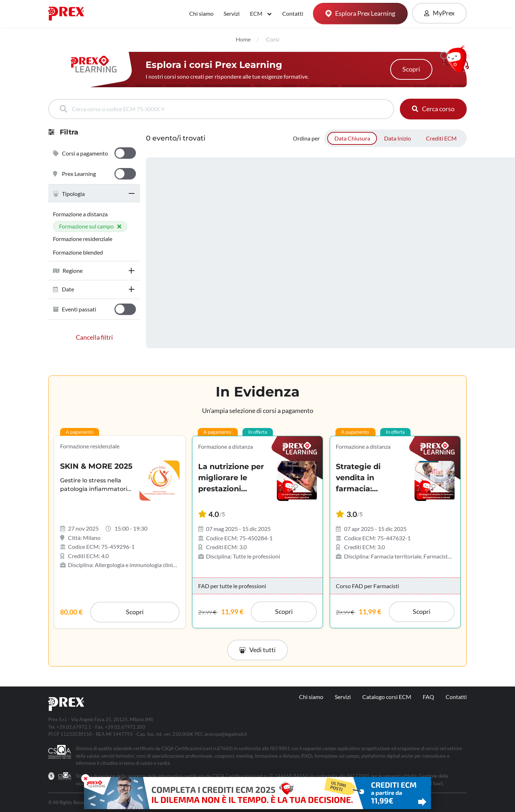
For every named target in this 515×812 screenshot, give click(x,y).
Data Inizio (398, 138)
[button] (94, 194)
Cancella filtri (94, 337)
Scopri (411, 69)
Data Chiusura (352, 138)
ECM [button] (257, 13)
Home (243, 39)
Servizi (232, 13)
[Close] (85, 778)
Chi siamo (201, 13)
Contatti (293, 13)
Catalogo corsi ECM (387, 697)
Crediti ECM (441, 138)
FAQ (428, 697)
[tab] (94, 194)
